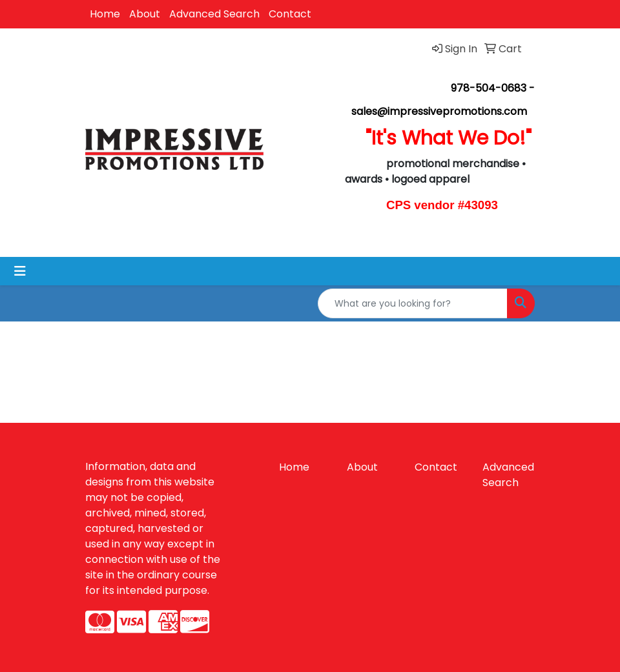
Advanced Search (214, 14)
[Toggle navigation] (20, 271)
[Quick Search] (413, 303)
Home (105, 14)
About (145, 14)
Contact (290, 14)
